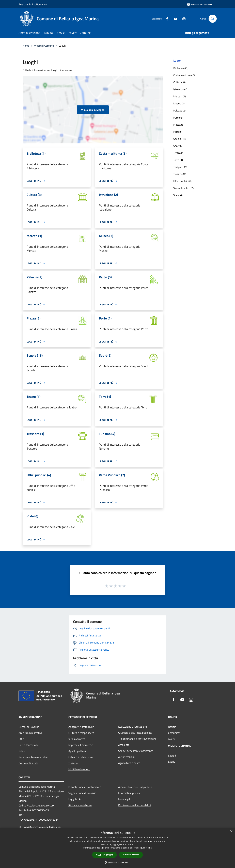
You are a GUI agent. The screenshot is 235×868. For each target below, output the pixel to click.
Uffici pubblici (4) (183, 181)
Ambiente (124, 745)
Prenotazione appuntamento (85, 787)
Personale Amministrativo (33, 757)
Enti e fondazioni (28, 745)
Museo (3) (179, 103)
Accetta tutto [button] (104, 855)
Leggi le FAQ (75, 799)
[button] (118, 862)
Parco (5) (178, 118)
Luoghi (172, 756)
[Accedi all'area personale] (200, 4)
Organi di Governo (29, 727)
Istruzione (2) (181, 89)
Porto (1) (178, 132)
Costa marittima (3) (184, 75)
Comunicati (175, 733)
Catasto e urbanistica (81, 757)
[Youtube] (174, 19)
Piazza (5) (179, 125)
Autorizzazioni (126, 757)
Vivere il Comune (44, 46)
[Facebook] (166, 19)
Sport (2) (178, 146)
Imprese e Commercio (81, 745)
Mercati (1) (179, 96)
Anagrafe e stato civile (81, 727)
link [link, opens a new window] (150, 848)
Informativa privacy (129, 793)
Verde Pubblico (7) (183, 188)
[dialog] (117, 848)
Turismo (73, 763)
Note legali (124, 799)
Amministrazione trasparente (135, 787)
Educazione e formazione (132, 727)
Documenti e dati (28, 763)
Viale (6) (178, 195)
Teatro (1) (179, 153)
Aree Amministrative (30, 733)
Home (26, 46)
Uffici (21, 739)
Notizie (172, 727)
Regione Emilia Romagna (33, 4)
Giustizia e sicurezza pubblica (135, 733)
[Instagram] (183, 19)
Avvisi (172, 739)
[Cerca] (213, 19)
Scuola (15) (180, 139)
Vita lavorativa (77, 739)
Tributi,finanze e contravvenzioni (137, 739)
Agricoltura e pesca (129, 763)
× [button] (231, 831)
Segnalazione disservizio (82, 793)
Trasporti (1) (180, 167)
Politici (22, 751)
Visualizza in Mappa (93, 110)
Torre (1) (178, 160)
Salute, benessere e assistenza (136, 751)
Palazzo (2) (179, 110)
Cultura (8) (179, 82)
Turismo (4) (180, 174)
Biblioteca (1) (181, 68)
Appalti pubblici (77, 751)
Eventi (172, 762)
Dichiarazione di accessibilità (135, 805)
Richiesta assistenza (80, 805)
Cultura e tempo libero (81, 733)
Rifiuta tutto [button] (131, 855)
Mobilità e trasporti (79, 769)
